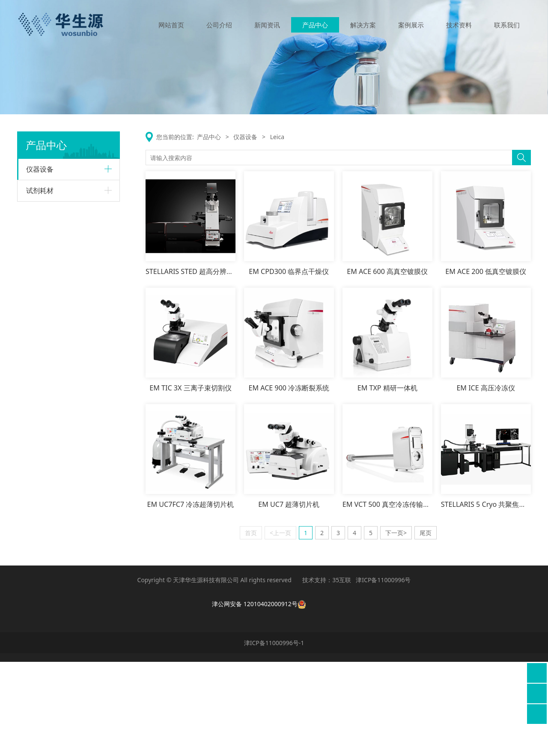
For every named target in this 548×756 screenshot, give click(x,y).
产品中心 (315, 25)
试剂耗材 (40, 604)
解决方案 (363, 25)
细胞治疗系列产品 (55, 255)
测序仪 (42, 302)
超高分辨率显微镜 (55, 348)
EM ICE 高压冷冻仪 (486, 388)
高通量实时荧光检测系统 (63, 565)
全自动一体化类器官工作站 (66, 538)
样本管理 (45, 422)
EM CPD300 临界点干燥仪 (289, 271)
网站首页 (171, 25)
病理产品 (45, 389)
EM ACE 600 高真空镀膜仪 (387, 271)
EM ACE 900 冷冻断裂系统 (289, 388)
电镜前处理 (48, 449)
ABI (31, 272)
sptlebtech (41, 405)
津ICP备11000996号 (383, 674)
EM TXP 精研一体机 (387, 388)
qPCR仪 (44, 288)
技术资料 (459, 25)
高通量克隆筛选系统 (58, 552)
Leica (33, 318)
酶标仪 (42, 511)
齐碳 (32, 581)
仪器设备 (40, 169)
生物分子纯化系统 (55, 228)
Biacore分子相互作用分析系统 (67, 212)
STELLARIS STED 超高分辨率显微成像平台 (210, 271)
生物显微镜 (48, 335)
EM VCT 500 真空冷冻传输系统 (390, 504)
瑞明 (32, 465)
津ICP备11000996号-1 (274, 737)
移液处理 (45, 435)
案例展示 (411, 25)
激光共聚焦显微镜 (55, 362)
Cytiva (35, 192)
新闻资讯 (267, 25)
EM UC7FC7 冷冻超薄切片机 (191, 504)
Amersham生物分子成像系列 (68, 242)
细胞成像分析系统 (55, 524)
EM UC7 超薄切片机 (289, 504)
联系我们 (507, 25)
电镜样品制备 (50, 375)
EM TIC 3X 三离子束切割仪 (190, 388)
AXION (35, 480)
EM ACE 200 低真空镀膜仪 (486, 271)
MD (31, 494)
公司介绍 (219, 25)
